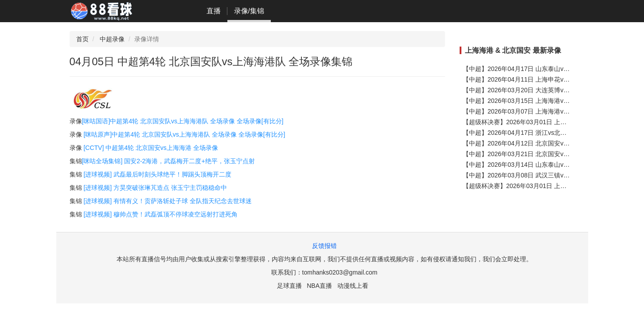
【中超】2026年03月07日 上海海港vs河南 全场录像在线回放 (546, 111)
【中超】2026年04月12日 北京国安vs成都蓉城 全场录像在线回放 (553, 143)
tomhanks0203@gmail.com (340, 272)
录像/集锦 (249, 11)
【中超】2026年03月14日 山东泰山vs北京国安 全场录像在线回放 (553, 165)
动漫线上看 (353, 286)
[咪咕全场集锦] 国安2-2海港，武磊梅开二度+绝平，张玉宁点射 (168, 161)
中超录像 (112, 39)
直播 (214, 11)
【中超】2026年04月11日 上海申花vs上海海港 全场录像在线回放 (553, 79)
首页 (82, 39)
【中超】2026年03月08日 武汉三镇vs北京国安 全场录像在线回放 (553, 175)
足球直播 (289, 286)
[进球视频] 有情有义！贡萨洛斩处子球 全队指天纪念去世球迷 (168, 201)
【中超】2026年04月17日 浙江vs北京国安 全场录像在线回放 (546, 133)
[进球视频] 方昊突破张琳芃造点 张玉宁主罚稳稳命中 (155, 188)
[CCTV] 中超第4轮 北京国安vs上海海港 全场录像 (150, 148)
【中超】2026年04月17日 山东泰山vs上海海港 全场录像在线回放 (553, 69)
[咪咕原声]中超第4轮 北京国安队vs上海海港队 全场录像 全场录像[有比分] (184, 134)
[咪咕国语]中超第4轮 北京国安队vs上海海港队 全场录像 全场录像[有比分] (183, 121)
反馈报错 (324, 246)
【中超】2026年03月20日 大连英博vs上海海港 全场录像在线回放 (553, 90)
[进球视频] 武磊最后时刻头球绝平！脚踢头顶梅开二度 (157, 174)
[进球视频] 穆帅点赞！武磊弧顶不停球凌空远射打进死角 (160, 214)
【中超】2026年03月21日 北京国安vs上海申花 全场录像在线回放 (553, 154)
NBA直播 (319, 286)
